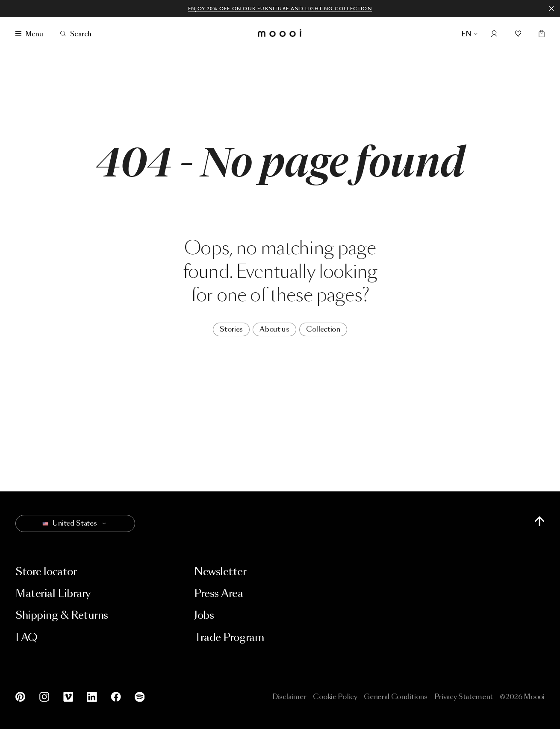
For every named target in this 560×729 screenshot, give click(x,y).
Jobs (204, 615)
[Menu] (29, 34)
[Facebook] (116, 697)
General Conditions (395, 697)
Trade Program (229, 637)
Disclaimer (289, 697)
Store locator (46, 572)
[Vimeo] (68, 697)
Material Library (53, 593)
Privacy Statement (464, 697)
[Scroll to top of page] (539, 521)
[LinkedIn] (92, 697)
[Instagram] (44, 697)
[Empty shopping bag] (540, 34)
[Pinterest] (22, 697)
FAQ (27, 637)
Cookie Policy (335, 697)
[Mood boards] (518, 34)
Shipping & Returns (62, 615)
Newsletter (220, 572)
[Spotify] (138, 697)
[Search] (76, 34)
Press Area (218, 593)
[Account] (494, 34)
